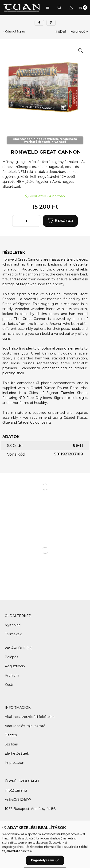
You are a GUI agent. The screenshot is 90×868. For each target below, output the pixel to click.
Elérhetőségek (17, 753)
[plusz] (36, 221)
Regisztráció (15, 666)
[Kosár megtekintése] (83, 8)
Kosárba (60, 221)
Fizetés (11, 735)
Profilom (12, 675)
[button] (48, 8)
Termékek (13, 634)
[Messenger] (50, 835)
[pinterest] (51, 23)
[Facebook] (40, 835)
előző (61, 32)
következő (79, 32)
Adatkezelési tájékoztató (25, 726)
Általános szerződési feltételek (30, 717)
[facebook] (39, 23)
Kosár (9, 685)
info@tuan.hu (16, 790)
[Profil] (71, 8)
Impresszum (15, 763)
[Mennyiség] (26, 221)
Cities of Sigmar (16, 32)
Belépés (11, 657)
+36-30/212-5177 (18, 800)
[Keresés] (59, 8)
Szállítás (11, 744)
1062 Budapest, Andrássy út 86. (30, 809)
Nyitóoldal (13, 625)
